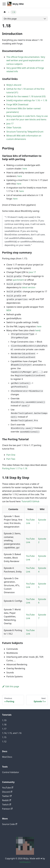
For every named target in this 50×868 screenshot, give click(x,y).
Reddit (7, 800)
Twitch (7, 805)
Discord (7, 792)
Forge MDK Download (17, 104)
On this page (10, 19)
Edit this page (11, 686)
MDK (9, 310)
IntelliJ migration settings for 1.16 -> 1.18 (27, 100)
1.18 (4, 725)
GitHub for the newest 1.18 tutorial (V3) (26, 96)
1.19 (4, 720)
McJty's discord (14, 85)
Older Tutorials (14, 128)
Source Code (10, 824)
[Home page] (5, 12)
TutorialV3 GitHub (30, 501)
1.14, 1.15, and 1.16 (12, 733)
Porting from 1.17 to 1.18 (15, 468)
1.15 (4, 737)
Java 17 (10, 124)
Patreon (7, 809)
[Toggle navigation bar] (4, 4)
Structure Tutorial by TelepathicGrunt (25, 132)
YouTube (8, 788)
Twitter (7, 796)
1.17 (4, 729)
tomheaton (25, 862)
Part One (11, 455)
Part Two (11, 459)
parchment (18, 280)
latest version (29, 287)
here (25, 169)
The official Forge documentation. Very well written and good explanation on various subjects (26, 60)
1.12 (4, 742)
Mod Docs (7, 757)
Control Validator (11, 772)
